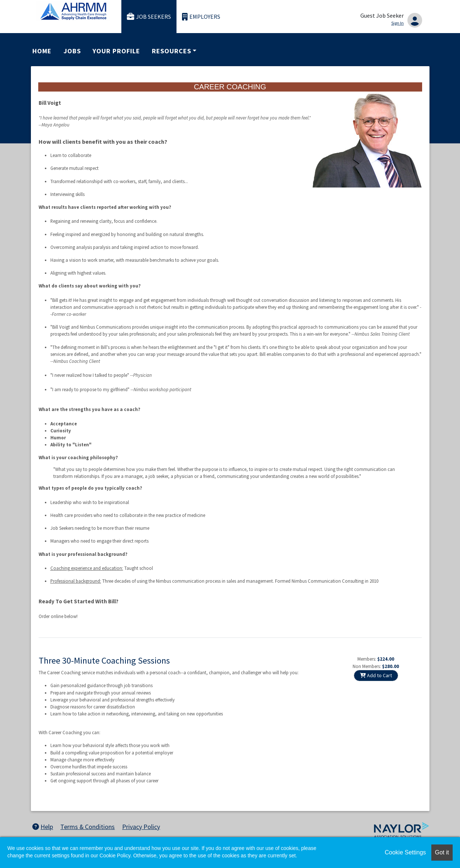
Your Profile (116, 51)
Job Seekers (149, 17)
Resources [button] (171, 51)
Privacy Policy (141, 827)
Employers (201, 17)
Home (42, 51)
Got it (442, 852)
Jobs (72, 51)
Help (43, 827)
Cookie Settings (405, 852)
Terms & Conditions (88, 827)
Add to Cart (376, 675)
